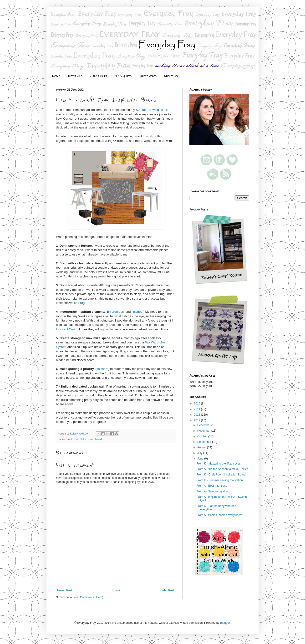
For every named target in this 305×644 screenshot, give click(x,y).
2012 (198, 420)
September (205, 442)
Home (56, 76)
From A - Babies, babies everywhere (220, 515)
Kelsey (74, 434)
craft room (73, 439)
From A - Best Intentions (212, 486)
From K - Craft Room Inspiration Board (221, 475)
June (201, 459)
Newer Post (65, 590)
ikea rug (79, 303)
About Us (171, 76)
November (204, 431)
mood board (95, 439)
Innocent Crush (67, 329)
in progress (116, 312)
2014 (198, 409)
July (200, 453)
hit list (83, 439)
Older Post (167, 590)
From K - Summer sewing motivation (220, 480)
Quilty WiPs (148, 76)
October (203, 436)
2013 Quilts (123, 76)
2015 (198, 404)
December (204, 425)
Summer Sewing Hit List (153, 110)
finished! (137, 312)
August (202, 447)
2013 (198, 415)
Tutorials (75, 76)
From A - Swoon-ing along (213, 491)
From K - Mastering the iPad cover (218, 464)
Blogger (225, 623)
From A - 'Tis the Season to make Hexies (222, 469)
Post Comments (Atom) (88, 597)
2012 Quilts (98, 76)
